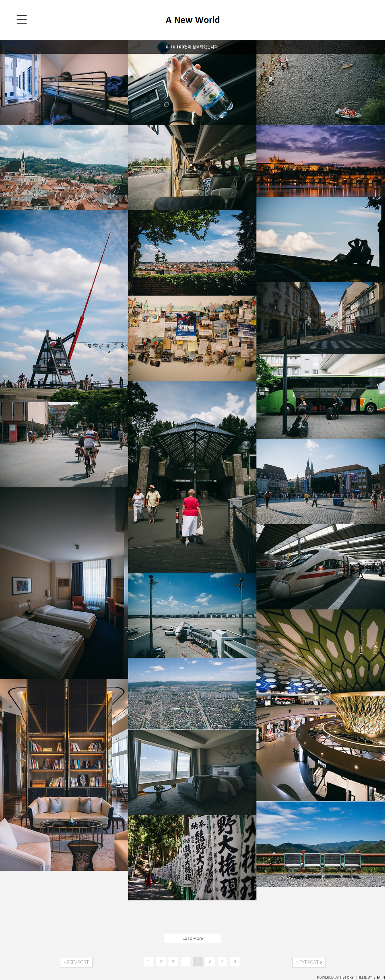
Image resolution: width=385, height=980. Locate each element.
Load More (193, 938)
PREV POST (76, 962)
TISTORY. (347, 977)
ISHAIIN (379, 977)
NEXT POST (309, 962)
